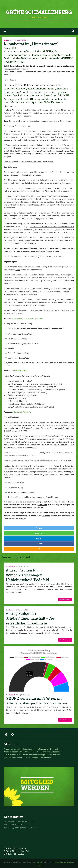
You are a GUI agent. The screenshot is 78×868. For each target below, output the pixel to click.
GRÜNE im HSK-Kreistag (14, 854)
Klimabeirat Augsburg (22, 412)
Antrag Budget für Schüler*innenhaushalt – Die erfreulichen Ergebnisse (30, 618)
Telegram (39, 538)
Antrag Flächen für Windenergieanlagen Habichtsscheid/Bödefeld (27, 575)
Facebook (39, 544)
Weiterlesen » (65, 599)
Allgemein (9, 40)
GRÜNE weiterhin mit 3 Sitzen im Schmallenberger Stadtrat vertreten (32, 755)
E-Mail (39, 549)
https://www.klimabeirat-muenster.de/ (27, 318)
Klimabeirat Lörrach (20, 371)
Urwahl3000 (38, 862)
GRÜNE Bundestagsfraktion (15, 848)
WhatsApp (39, 533)
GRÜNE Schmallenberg (39, 12)
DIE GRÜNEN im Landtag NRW (16, 851)
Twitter (39, 528)
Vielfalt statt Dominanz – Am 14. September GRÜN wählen (28, 757)
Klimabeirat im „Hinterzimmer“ (31, 44)
